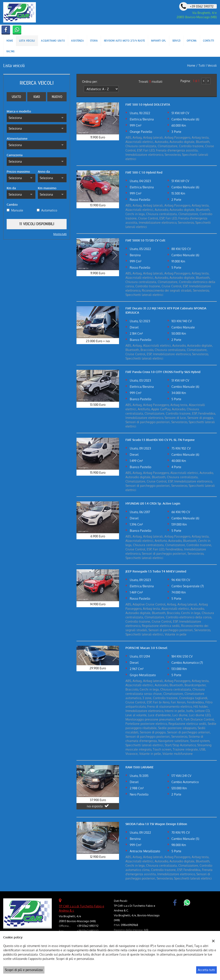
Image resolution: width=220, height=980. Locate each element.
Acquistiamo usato (53, 41)
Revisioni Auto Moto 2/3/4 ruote (124, 41)
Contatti (209, 41)
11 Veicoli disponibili (37, 224)
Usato (16, 97)
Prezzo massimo (18, 172)
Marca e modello (19, 111)
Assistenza (77, 41)
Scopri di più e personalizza (24, 970)
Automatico (49, 210)
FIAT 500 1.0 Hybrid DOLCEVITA (148, 104)
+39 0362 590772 (88, 926)
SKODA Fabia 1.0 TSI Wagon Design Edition (156, 824)
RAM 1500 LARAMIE (140, 767)
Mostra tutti (60, 234)
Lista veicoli (27, 41)
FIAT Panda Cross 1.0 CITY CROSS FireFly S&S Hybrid (163, 372)
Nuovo (57, 97)
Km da (11, 188)
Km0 (37, 97)
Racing (11, 51)
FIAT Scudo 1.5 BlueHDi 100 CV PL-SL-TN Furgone (160, 440)
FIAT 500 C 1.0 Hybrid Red (144, 172)
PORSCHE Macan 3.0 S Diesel (146, 648)
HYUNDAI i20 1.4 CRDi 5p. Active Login (153, 503)
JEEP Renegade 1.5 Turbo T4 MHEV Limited (156, 571)
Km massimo (47, 188)
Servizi (176, 41)
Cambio (12, 205)
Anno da (44, 172)
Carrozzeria (15, 155)
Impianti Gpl (158, 41)
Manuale (17, 210)
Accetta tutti (206, 970)
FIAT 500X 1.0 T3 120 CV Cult (145, 240)
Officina (192, 41)
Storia (94, 41)
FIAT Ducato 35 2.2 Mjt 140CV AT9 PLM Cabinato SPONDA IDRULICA (166, 310)
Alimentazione (17, 139)
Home (10, 41)
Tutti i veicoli (208, 65)
